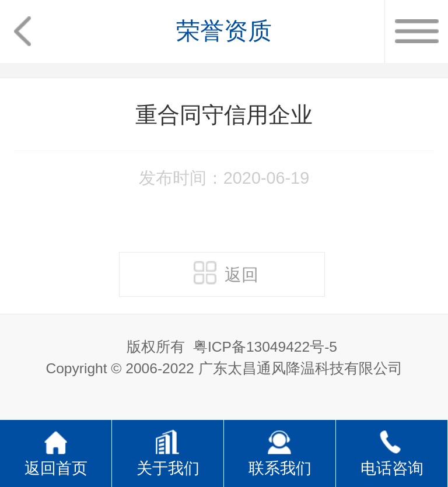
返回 (226, 272)
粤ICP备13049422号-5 (265, 347)
